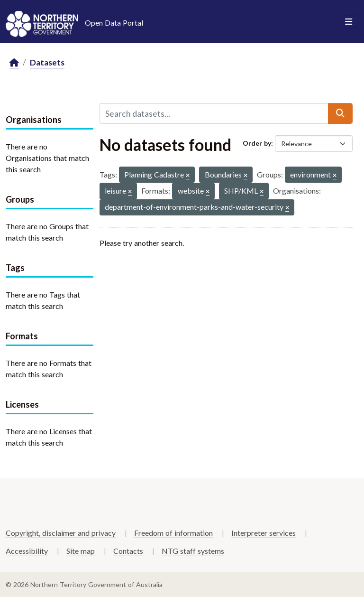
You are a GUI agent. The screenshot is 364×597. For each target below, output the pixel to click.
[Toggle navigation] (349, 22)
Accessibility (27, 551)
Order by (257, 143)
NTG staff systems (193, 551)
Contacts (128, 551)
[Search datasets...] (214, 113)
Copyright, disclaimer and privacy (61, 533)
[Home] (14, 63)
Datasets (47, 62)
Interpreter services (264, 533)
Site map (81, 551)
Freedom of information (173, 533)
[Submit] (340, 113)
